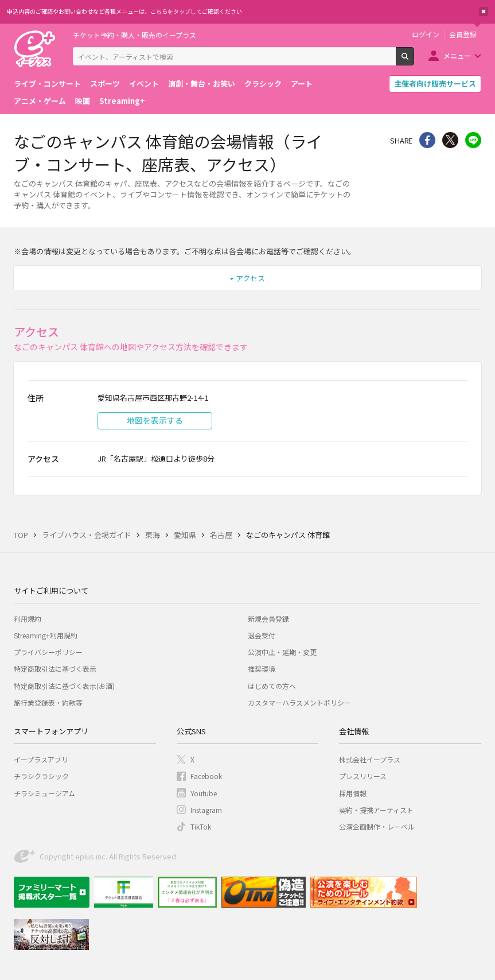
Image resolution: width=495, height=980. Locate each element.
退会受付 (262, 635)
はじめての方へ (272, 686)
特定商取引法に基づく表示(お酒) (64, 686)
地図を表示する (155, 420)
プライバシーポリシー (48, 652)
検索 (414, 61)
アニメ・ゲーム (40, 101)
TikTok (201, 826)
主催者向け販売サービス (435, 84)
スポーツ (105, 84)
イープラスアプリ (41, 759)
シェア (427, 140)
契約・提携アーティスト (376, 810)
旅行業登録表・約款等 (48, 702)
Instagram (206, 810)
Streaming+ (122, 101)
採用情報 (353, 793)
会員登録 (463, 34)
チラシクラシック (41, 776)
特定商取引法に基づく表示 (55, 669)
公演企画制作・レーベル (377, 826)
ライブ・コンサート (47, 84)
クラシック (263, 84)
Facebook (206, 776)
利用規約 (28, 619)
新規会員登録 (268, 619)
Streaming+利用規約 (46, 635)
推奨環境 (262, 669)
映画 (83, 101)
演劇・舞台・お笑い (202, 84)
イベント (144, 84)
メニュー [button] (457, 55)
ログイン (426, 34)
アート (302, 84)
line (473, 140)
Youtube (204, 793)
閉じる (484, 11)
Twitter (450, 140)
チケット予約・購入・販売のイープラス (135, 35)
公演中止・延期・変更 (282, 652)
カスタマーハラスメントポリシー (299, 702)
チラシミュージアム (44, 793)
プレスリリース (363, 776)
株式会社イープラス (370, 759)
